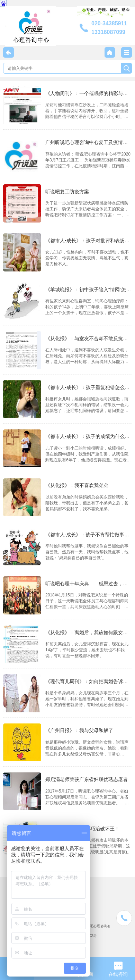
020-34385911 (109, 23)
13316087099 (108, 32)
